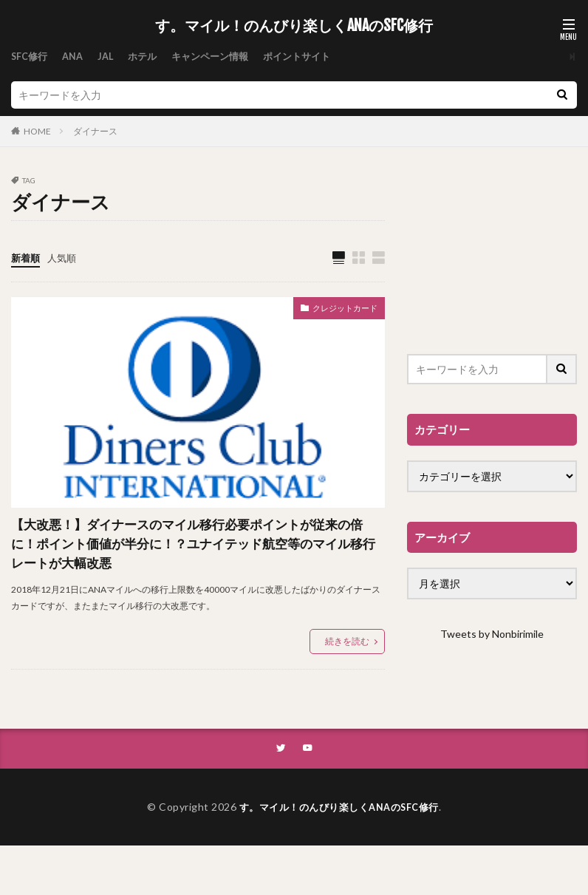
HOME (37, 131)
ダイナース (95, 131)
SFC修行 (31, 57)
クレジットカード (336, 311)
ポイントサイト (315, 57)
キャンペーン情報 (222, 57)
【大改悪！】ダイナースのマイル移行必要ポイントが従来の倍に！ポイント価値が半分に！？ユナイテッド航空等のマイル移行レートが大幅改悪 (193, 569)
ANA (77, 57)
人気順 (65, 258)
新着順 (27, 258)
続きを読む (347, 689)
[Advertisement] (492, 251)
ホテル (151, 57)
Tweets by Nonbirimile (492, 634)
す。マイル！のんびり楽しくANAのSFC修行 (294, 26)
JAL (112, 57)
